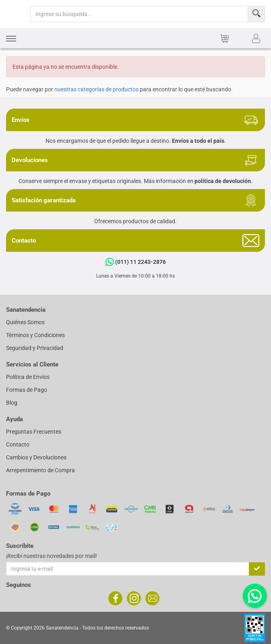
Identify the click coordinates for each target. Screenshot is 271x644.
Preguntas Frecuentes (34, 432)
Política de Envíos (28, 377)
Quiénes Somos (25, 322)
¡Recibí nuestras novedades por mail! (52, 556)
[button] (11, 38)
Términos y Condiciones (35, 335)
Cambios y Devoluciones (36, 457)
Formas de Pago (27, 390)
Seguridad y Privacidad (35, 348)
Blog (12, 403)
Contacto (18, 444)
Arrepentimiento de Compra (40, 470)
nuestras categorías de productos (96, 89)
